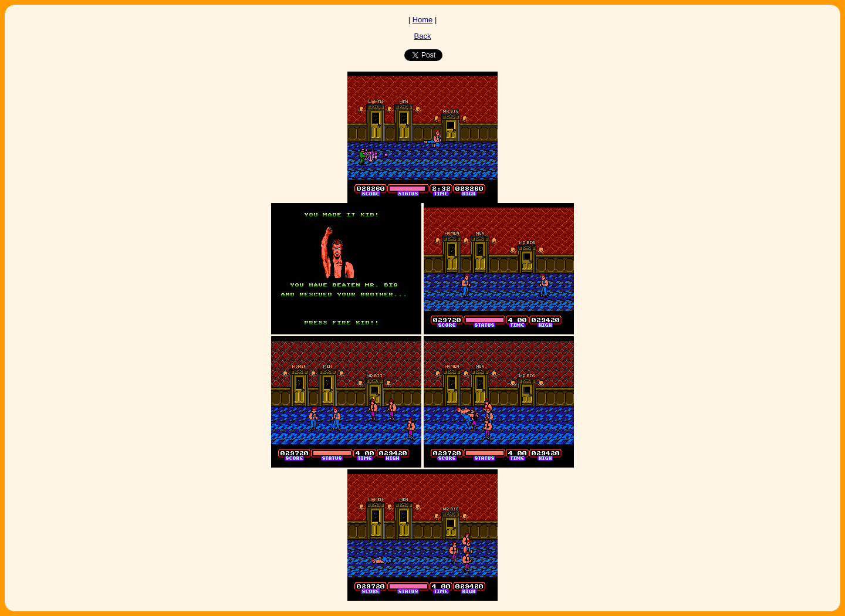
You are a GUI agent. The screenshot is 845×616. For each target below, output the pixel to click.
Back (423, 36)
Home (423, 20)
